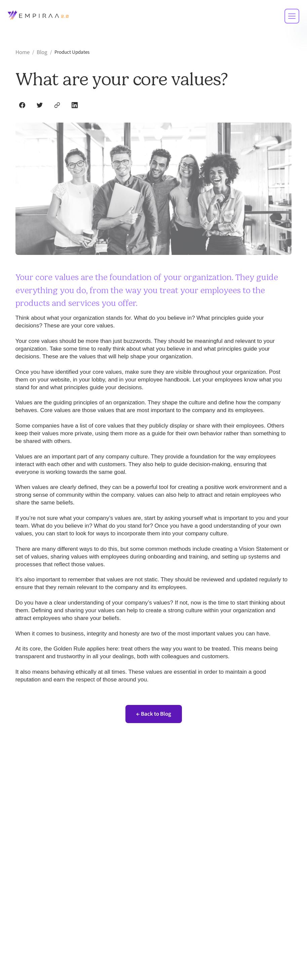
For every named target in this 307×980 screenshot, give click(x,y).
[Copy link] (57, 105)
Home (23, 52)
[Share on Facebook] (22, 105)
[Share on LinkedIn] (75, 105)
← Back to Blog (154, 714)
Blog (42, 52)
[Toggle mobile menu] (292, 16)
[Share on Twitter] (40, 105)
